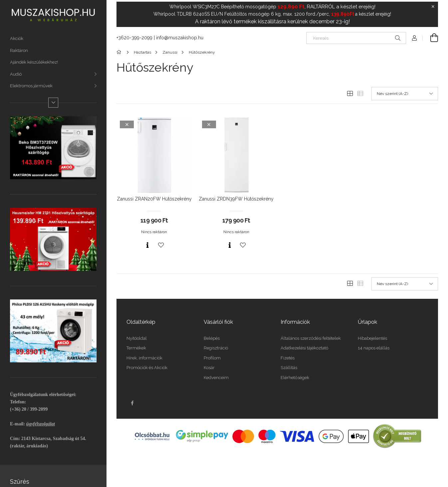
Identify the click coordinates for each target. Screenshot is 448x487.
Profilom (212, 358)
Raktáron (19, 50)
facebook (132, 403)
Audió (16, 74)
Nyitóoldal (137, 338)
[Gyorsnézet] (147, 245)
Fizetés (288, 358)
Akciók (17, 38)
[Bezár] (433, 7)
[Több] (53, 103)
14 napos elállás (374, 348)
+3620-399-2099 (134, 38)
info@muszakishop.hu (180, 38)
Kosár (209, 368)
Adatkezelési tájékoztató (304, 348)
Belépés (212, 338)
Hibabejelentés (372, 338)
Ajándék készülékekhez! (34, 62)
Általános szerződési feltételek (311, 338)
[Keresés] (356, 38)
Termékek (136, 348)
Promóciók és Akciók (147, 368)
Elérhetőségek (295, 378)
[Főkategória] (120, 52)
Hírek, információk (144, 358)
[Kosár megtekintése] (430, 38)
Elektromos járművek (31, 86)
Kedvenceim (216, 378)
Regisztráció (216, 348)
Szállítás (289, 368)
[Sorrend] (405, 94)
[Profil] (414, 38)
